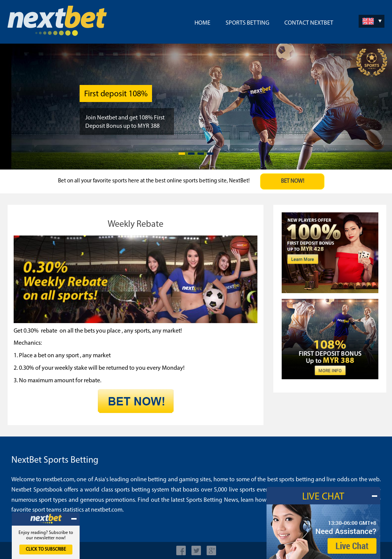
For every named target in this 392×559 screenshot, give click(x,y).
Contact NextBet (309, 23)
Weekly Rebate (136, 225)
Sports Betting (247, 23)
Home (202, 23)
